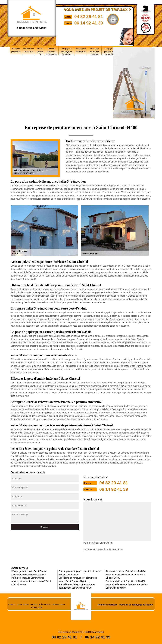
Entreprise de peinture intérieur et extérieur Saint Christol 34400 (127, 586)
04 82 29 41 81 (91, 16)
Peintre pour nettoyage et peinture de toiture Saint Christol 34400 (80, 573)
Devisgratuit (116, 19)
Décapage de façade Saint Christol (28, 574)
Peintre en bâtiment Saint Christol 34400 (126, 581)
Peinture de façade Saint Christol (28, 578)
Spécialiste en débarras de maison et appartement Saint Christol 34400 (77, 586)
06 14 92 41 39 (91, 23)
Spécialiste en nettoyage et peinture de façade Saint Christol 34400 (78, 579)
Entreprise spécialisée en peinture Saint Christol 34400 (125, 576)
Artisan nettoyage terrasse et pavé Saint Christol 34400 (31, 582)
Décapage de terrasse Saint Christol (29, 571)
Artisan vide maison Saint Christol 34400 (126, 571)
